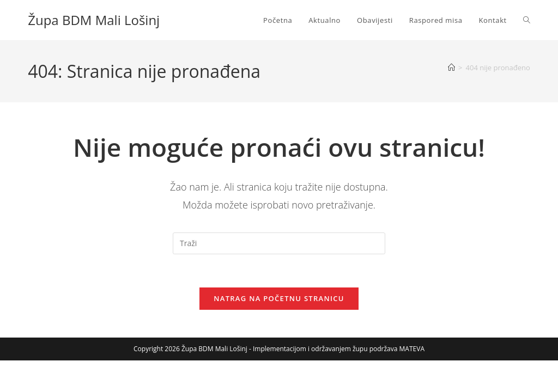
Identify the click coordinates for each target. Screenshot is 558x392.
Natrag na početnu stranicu (279, 298)
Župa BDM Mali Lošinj (94, 20)
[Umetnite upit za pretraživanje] (279, 243)
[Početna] (451, 68)
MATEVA (412, 349)
